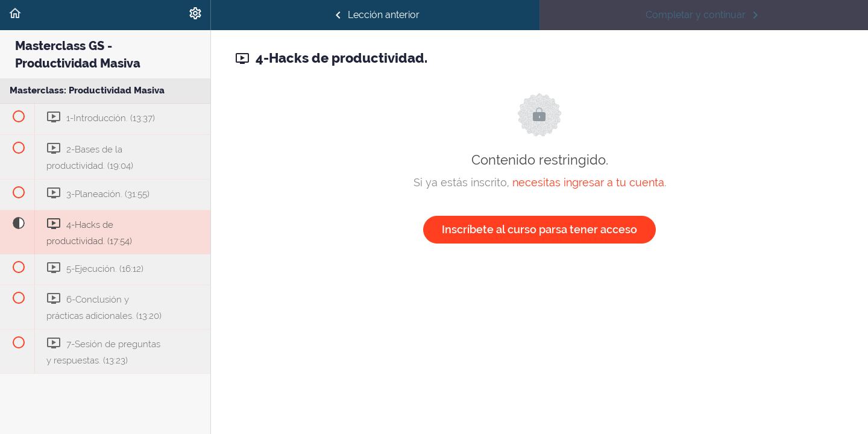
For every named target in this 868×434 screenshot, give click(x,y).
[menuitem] (195, 15)
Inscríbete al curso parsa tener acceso (539, 229)
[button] (15, 15)
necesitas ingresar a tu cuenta (588, 182)
